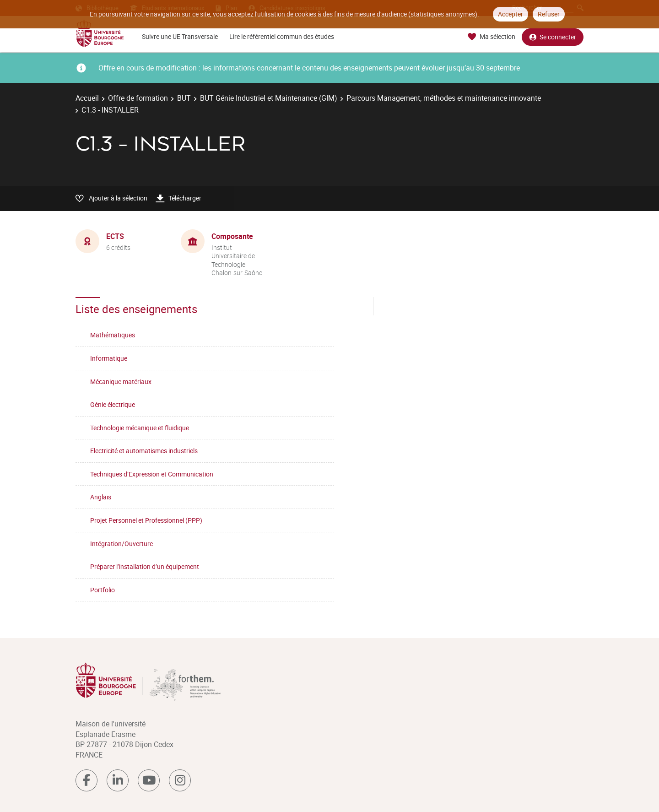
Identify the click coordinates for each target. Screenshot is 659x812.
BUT (184, 98)
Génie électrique (113, 404)
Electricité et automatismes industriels (144, 451)
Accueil (87, 98)
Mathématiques (113, 335)
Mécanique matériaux (121, 382)
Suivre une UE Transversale (180, 36)
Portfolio (103, 590)
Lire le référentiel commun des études (282, 36)
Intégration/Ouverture (122, 544)
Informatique (109, 358)
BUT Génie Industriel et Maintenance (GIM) (269, 98)
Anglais (101, 497)
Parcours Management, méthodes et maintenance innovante (444, 98)
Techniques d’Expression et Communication (152, 474)
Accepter (510, 14)
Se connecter (553, 37)
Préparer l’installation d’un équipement (145, 566)
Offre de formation (138, 98)
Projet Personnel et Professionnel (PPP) (146, 520)
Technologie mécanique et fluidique (140, 428)
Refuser (549, 14)
